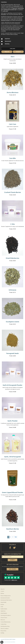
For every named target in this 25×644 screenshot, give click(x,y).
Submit (13, 560)
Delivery (2, 594)
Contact (2, 591)
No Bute (2, 605)
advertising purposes (5, 20)
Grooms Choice (4, 618)
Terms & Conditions (5, 629)
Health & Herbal (4, 609)
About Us (3, 589)
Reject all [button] (7, 52)
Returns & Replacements (6, 596)
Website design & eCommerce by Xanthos (8, 642)
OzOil (2, 607)
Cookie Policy (3, 624)
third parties (3, 14)
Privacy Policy (3, 631)
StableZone (3, 611)
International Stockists (5, 598)
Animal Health (3, 602)
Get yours (12, 569)
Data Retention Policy (5, 626)
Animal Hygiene (4, 613)
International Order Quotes (6, 600)
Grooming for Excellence (6, 615)
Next (16, 537)
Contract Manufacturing (5, 622)
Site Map (2, 633)
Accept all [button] (18, 52)
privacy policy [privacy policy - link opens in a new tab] (16, 6)
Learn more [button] (12, 49)
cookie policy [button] (5, 11)
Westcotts (3, 620)
